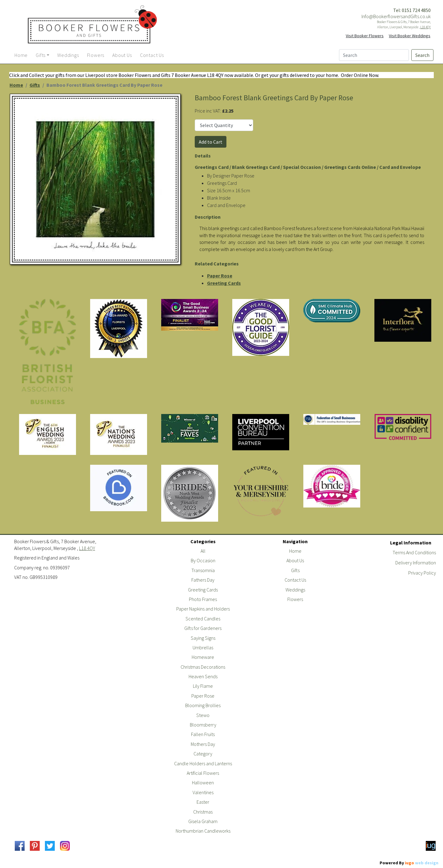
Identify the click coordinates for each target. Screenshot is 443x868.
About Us (295, 560)
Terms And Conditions (414, 552)
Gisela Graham (203, 821)
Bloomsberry (203, 725)
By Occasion (203, 560)
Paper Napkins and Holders (203, 609)
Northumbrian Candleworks (203, 831)
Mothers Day (203, 744)
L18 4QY (425, 27)
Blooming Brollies (203, 705)
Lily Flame (203, 686)
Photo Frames (203, 599)
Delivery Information (416, 563)
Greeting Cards (224, 283)
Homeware (203, 657)
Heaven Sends (203, 676)
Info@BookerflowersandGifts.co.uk (396, 16)
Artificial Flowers (203, 773)
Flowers (295, 599)
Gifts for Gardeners (203, 628)
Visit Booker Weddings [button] (410, 36)
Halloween (203, 782)
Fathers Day (203, 580)
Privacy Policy (422, 573)
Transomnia (203, 570)
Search (422, 55)
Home (16, 85)
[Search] (374, 55)
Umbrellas (203, 647)
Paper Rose (220, 276)
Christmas (203, 812)
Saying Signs (203, 638)
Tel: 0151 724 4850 (412, 10)
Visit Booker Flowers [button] (365, 36)
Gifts (35, 85)
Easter (203, 802)
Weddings (295, 590)
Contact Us (295, 580)
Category (203, 754)
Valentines (203, 792)
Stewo (203, 715)
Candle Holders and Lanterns (203, 763)
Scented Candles (203, 619)
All (203, 551)
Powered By (409, 863)
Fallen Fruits (203, 734)
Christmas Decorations (203, 667)
